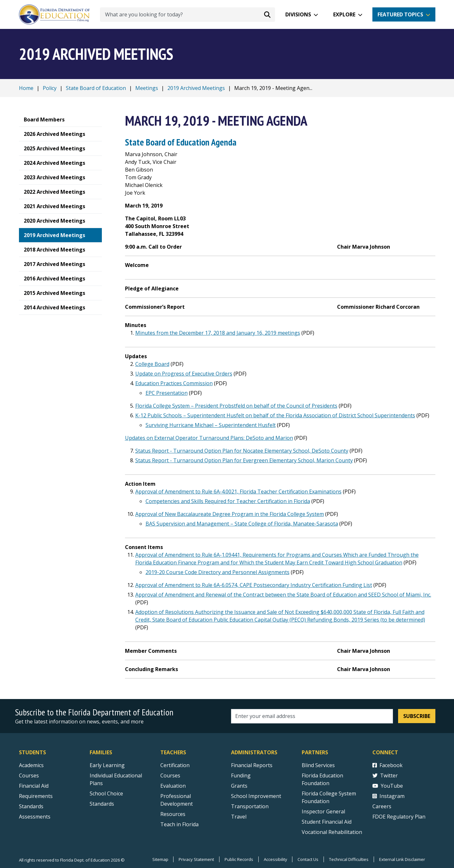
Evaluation (173, 786)
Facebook (387, 765)
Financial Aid (34, 786)
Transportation (250, 806)
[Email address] (312, 716)
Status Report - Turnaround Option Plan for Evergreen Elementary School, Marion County (244, 460)
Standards (102, 804)
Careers (382, 806)
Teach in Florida (179, 824)
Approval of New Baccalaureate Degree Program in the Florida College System (230, 514)
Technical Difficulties (349, 859)
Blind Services (318, 765)
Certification (175, 765)
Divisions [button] (298, 14)
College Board (152, 364)
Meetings (147, 88)
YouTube (388, 786)
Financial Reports (252, 765)
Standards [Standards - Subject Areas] (31, 806)
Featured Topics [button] (400, 14)
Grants (239, 786)
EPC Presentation (167, 393)
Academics (31, 765)
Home (26, 88)
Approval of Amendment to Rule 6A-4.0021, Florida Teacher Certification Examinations (238, 492)
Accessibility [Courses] (275, 859)
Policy (50, 88)
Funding (241, 775)
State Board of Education (96, 88)
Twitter (385, 775)
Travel (239, 817)
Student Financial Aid (327, 822)
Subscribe (417, 716)
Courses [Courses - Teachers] (170, 775)
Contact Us (308, 859)
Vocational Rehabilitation (332, 832)
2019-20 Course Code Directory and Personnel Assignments (218, 572)
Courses (29, 775)
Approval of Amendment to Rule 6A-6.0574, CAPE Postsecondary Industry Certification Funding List (254, 585)
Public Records (239, 859)
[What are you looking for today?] (187, 15)
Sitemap (160, 859)
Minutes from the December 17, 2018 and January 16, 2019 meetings (218, 333)
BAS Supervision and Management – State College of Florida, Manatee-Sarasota (242, 524)
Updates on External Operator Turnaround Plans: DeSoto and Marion (209, 438)
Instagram (388, 796)
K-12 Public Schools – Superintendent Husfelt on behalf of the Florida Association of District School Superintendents (275, 415)
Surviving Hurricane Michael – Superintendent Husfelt (211, 425)
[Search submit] (267, 14)
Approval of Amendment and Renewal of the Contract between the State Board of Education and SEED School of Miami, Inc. (283, 595)
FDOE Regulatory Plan (399, 817)
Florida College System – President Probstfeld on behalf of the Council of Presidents (236, 406)
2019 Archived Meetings (196, 88)
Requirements (36, 796)
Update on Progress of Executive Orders (184, 374)
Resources (173, 814)
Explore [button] (344, 14)
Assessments (35, 817)
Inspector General (323, 811)
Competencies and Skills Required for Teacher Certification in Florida (228, 501)
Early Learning (107, 765)
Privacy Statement (196, 859)
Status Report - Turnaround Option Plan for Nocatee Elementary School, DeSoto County (242, 451)
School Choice (106, 793)
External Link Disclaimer (402, 859)
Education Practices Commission (174, 383)
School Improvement (256, 796)
